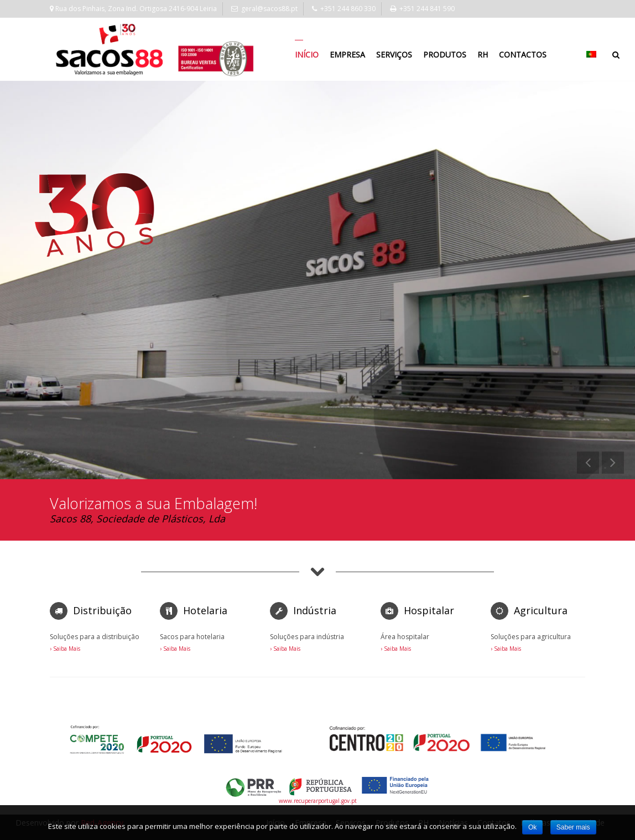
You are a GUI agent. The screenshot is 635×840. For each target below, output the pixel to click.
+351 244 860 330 (344, 9)
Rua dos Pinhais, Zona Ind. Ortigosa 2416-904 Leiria (133, 9)
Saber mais (573, 827)
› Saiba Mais (65, 649)
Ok (532, 827)
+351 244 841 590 (422, 9)
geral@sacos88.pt (264, 9)
